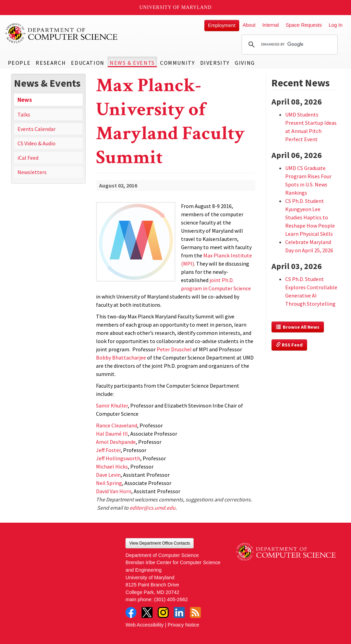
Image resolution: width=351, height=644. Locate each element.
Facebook (131, 612)
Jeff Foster (108, 450)
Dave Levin (108, 475)
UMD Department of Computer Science (62, 33)
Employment (222, 25)
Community (177, 63)
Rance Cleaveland (117, 425)
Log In (336, 25)
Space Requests (304, 25)
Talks (24, 114)
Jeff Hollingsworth (118, 458)
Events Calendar (37, 129)
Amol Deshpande (116, 442)
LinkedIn (179, 612)
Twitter (147, 612)
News (25, 100)
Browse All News (298, 327)
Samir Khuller (112, 405)
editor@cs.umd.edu (153, 508)
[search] (289, 45)
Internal (270, 25)
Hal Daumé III (112, 434)
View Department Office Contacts (160, 543)
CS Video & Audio (37, 143)
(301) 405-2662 (171, 599)
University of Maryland (176, 7)
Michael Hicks (112, 466)
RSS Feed (289, 345)
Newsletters (32, 172)
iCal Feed (28, 158)
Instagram (163, 612)
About (249, 25)
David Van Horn (114, 491)
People (19, 63)
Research (51, 63)
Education (88, 63)
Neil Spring (109, 483)
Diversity (215, 63)
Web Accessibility (144, 625)
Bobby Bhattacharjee (121, 357)
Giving (245, 63)
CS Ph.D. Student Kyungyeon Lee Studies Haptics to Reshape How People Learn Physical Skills (310, 217)
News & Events (132, 63)
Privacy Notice (183, 625)
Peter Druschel (174, 349)
